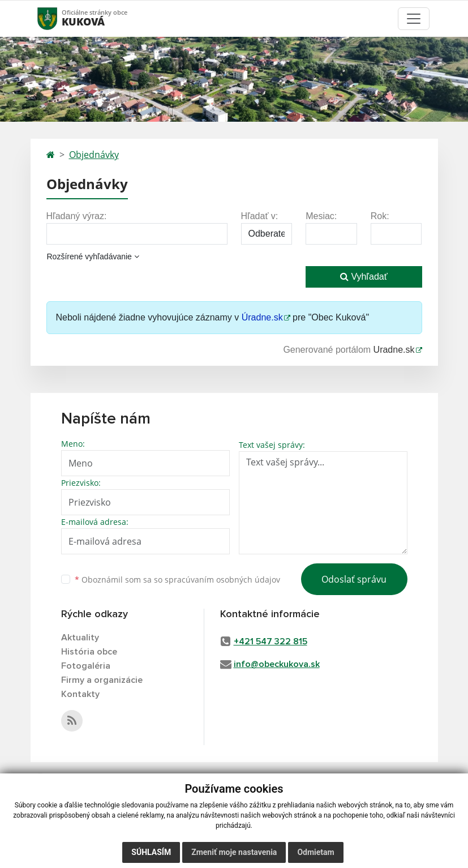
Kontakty (80, 694)
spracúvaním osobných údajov (222, 580)
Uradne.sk (394, 350)
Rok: (380, 216)
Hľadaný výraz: (77, 216)
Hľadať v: (260, 216)
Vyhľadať (364, 277)
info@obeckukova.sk (277, 664)
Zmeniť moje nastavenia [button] (234, 852)
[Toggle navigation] (414, 19)
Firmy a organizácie (102, 680)
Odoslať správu (354, 579)
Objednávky (94, 155)
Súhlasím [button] (151, 852)
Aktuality (80, 638)
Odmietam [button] (315, 852)
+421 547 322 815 (271, 642)
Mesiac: (321, 216)
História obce (89, 652)
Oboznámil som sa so (177, 580)
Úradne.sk (262, 317)
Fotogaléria (86, 666)
